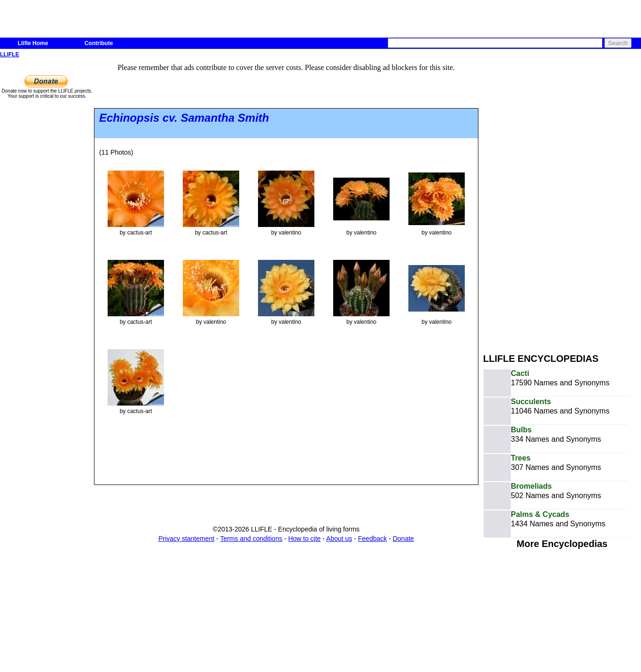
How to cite (304, 539)
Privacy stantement (186, 539)
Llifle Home (33, 43)
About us (339, 539)
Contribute (99, 43)
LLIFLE (10, 55)
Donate (403, 539)
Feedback (372, 539)
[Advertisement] (542, 201)
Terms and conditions (251, 539)
